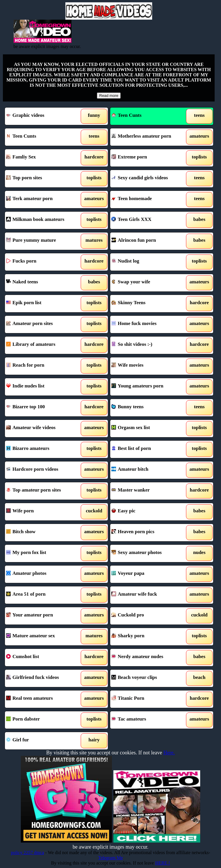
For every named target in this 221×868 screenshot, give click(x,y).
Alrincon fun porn (148, 241)
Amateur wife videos (43, 429)
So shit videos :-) (148, 345)
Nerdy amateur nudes (148, 658)
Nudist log (148, 262)
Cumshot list (43, 658)
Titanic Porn (148, 699)
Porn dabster (43, 720)
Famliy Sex (43, 158)
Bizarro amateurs (43, 449)
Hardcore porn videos (43, 470)
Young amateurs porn (148, 387)
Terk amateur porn (43, 200)
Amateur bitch (148, 470)
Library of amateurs (43, 345)
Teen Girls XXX (148, 220)
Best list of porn (148, 449)
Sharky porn (148, 637)
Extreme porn (148, 158)
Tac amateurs (148, 720)
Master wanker (148, 491)
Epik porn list (43, 304)
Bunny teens (148, 408)
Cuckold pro (148, 616)
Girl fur (43, 741)
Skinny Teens (148, 304)
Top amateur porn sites (43, 491)
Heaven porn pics (148, 533)
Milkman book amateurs (43, 220)
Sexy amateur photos (148, 553)
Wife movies (148, 366)
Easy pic (148, 512)
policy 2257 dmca (27, 853)
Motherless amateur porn (148, 137)
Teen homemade (148, 200)
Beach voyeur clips (148, 678)
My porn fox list (43, 553)
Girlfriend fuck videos (43, 678)
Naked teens (43, 283)
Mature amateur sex (43, 637)
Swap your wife (148, 283)
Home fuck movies (148, 324)
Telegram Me (110, 858)
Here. (169, 753)
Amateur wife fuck (148, 595)
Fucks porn (43, 262)
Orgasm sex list (148, 429)
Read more (109, 96)
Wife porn (43, 512)
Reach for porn (43, 366)
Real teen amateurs (43, 699)
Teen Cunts (126, 115)
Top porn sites (43, 179)
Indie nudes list (43, 387)
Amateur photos (43, 574)
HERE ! (162, 863)
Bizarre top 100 (43, 408)
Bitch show (43, 533)
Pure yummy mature (43, 241)
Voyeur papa (148, 574)
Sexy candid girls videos (148, 179)
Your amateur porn (43, 616)
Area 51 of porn (43, 595)
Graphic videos (43, 116)
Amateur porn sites (43, 324)
